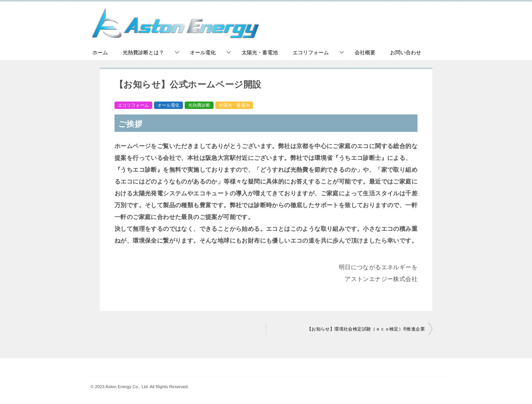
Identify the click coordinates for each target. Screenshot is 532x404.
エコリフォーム (311, 52)
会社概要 (365, 52)
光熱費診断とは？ (143, 52)
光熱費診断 (199, 105)
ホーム (100, 52)
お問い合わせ (406, 52)
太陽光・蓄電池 (260, 52)
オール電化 (203, 52)
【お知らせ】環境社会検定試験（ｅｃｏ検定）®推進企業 (366, 329)
